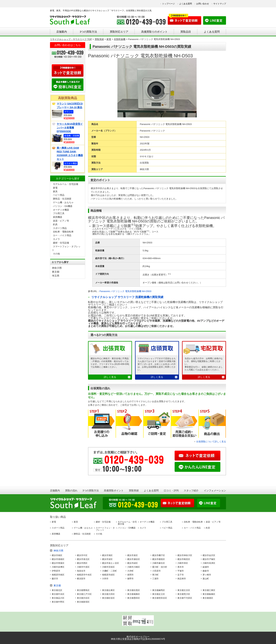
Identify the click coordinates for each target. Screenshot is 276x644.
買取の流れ (71, 490)
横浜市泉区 (133, 555)
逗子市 (181, 575)
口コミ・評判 (171, 490)
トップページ (168, 4)
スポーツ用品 (60, 228)
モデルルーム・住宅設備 (66, 184)
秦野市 (130, 579)
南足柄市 (182, 579)
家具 (55, 191)
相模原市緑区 (108, 575)
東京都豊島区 (83, 590)
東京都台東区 (108, 590)
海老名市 (81, 571)
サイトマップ (220, 4)
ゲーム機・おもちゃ (63, 202)
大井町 (130, 571)
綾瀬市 (206, 567)
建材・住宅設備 (61, 243)
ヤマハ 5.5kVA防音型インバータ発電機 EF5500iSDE (70, 128)
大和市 (105, 579)
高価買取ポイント (114, 490)
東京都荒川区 (184, 594)
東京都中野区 (58, 602)
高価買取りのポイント (154, 32)
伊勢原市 (56, 571)
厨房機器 (58, 217)
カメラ (56, 239)
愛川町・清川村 (160, 567)
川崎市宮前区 (108, 567)
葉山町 (206, 579)
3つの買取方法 (88, 32)
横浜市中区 (82, 555)
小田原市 (156, 571)
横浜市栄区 (107, 559)
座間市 (130, 575)
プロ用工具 (59, 213)
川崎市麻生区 (159, 563)
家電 (55, 188)
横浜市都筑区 (159, 559)
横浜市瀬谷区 (134, 559)
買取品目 (186, 32)
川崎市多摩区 (58, 567)
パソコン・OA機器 (63, 206)
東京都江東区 (209, 590)
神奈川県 (57, 268)
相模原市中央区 (84, 575)
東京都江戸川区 (84, 594)
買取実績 (134, 490)
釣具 (55, 224)
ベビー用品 (59, 195)
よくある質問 (186, 4)
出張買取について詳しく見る (211, 442)
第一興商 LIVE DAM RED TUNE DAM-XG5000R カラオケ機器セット (70, 153)
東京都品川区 (58, 598)
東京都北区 (57, 590)
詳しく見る (110, 377)
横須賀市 (81, 579)
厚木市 (181, 567)
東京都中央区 (58, 594)
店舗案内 (62, 32)
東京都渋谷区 (83, 598)
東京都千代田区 (185, 598)
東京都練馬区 (159, 590)
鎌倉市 (206, 571)
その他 (56, 254)
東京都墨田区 (134, 598)
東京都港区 (208, 598)
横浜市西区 (82, 563)
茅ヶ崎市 (207, 575)
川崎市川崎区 (134, 567)
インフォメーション (215, 490)
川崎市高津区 (209, 563)
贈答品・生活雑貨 (62, 199)
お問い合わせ (203, 4)
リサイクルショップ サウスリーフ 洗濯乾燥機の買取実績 (127, 297)
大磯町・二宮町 (109, 571)
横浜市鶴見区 (184, 559)
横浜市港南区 (58, 559)
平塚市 (181, 571)
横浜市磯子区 (159, 555)
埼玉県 (56, 276)
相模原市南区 (58, 575)
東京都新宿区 (83, 602)
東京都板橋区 (209, 594)
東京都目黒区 (134, 590)
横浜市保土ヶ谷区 (111, 563)
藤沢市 (55, 579)
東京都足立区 (159, 594)
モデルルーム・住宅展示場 (127, 523)
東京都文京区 (184, 590)
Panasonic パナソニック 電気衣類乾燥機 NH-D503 (125, 291)
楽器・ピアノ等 (61, 221)
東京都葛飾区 (134, 594)
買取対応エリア (119, 32)
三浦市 (155, 579)
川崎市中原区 (83, 567)
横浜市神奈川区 (185, 555)
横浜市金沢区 (209, 555)
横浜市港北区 (83, 559)
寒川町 (155, 575)
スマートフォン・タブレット (105, 529)
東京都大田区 (108, 594)
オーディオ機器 (61, 210)
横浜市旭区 (107, 555)
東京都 (56, 272)
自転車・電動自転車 (63, 232)
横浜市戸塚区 (209, 559)
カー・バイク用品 (62, 235)
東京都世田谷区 (160, 598)
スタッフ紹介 (191, 490)
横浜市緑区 (133, 563)
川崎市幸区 (183, 563)
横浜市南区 (57, 555)
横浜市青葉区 (58, 563)
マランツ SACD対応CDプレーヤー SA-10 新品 (70, 105)
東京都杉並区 (108, 598)
